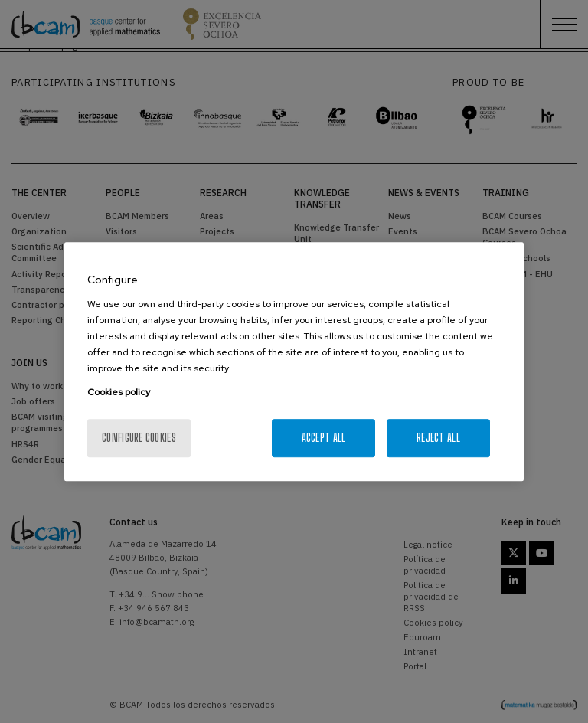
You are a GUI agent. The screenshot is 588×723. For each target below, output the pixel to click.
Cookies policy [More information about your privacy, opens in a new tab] (119, 392)
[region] (294, 361)
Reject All (438, 438)
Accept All (324, 438)
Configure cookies (139, 438)
